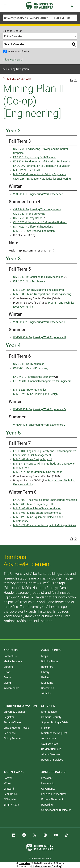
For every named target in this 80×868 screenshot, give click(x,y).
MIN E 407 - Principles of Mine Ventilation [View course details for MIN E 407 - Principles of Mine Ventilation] (37, 508)
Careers (8, 667)
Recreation (48, 688)
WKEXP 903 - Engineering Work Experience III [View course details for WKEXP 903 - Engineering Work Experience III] (39, 337)
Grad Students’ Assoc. (17, 728)
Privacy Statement (52, 799)
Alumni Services (51, 754)
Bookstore (47, 667)
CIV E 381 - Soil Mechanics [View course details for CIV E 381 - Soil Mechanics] (29, 364)
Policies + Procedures (54, 794)
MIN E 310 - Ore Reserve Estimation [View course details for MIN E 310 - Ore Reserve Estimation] (34, 231)
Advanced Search (13, 60)
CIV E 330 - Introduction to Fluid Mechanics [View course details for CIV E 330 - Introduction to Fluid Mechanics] (38, 277)
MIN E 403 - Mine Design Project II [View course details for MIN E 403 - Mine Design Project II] (33, 504)
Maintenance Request (54, 733)
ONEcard (9, 789)
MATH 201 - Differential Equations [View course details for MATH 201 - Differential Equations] (33, 227)
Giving (7, 683)
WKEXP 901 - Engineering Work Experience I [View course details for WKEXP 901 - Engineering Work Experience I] (39, 194)
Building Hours (50, 661)
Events (8, 677)
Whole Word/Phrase (18, 51)
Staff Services (49, 744)
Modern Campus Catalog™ (47, 866)
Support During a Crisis (55, 722)
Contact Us (10, 656)
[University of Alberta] (40, 6)
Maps (45, 656)
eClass (8, 783)
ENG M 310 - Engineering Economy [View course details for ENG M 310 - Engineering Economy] (33, 377)
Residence (10, 733)
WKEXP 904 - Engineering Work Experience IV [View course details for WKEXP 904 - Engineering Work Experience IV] (40, 409)
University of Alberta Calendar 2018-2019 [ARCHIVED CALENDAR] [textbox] (41, 18)
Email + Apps (11, 805)
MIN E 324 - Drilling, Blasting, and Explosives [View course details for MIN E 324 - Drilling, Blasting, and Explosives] (39, 290)
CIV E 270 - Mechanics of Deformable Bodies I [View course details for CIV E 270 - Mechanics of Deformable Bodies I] (40, 222)
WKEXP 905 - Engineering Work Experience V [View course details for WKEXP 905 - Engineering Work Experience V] (39, 425)
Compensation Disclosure (56, 810)
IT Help (45, 728)
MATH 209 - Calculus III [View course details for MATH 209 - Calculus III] (27, 170)
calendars (25, 863)
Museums (47, 683)
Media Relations (13, 661)
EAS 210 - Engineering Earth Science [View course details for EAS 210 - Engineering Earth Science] (34, 157)
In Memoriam (11, 688)
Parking (46, 677)
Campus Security (51, 717)
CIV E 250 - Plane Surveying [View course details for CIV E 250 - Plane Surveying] (29, 214)
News (7, 672)
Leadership (48, 783)
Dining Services (13, 738)
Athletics (46, 693)
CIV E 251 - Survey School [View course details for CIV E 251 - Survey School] (28, 218)
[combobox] (40, 18)
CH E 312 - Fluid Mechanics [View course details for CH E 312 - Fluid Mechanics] (29, 281)
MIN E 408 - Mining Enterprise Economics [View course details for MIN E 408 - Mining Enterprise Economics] (37, 513)
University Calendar (15, 712)
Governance (48, 789)
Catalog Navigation (18, 69)
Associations (49, 738)
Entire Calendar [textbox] (13, 36)
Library (45, 672)
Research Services (52, 760)
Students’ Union (13, 722)
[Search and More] (73, 6)
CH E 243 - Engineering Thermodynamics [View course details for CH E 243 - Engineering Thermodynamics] (37, 209)
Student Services (51, 749)
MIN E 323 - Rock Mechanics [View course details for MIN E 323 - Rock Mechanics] (30, 390)
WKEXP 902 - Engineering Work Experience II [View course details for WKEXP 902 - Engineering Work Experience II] (39, 322)
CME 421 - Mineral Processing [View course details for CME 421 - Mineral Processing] (31, 368)
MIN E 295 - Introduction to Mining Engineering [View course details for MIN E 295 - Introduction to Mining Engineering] (40, 174)
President (47, 778)
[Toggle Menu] (6, 6)
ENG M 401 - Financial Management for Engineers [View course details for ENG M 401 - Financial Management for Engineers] (42, 381)
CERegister (10, 799)
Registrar (9, 717)
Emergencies (49, 712)
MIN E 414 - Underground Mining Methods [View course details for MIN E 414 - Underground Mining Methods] (38, 472)
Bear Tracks (10, 794)
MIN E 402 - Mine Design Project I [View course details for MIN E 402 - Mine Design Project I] (33, 459)
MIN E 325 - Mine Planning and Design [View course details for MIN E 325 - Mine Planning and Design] (35, 394)
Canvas (8, 778)
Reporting (47, 805)
